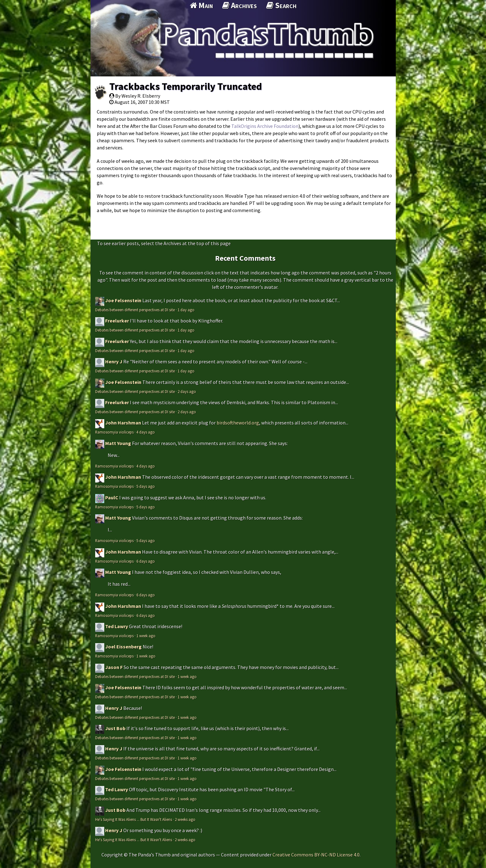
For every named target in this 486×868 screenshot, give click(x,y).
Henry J (114, 361)
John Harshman (123, 423)
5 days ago (146, 486)
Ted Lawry (117, 626)
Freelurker (117, 321)
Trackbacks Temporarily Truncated (186, 86)
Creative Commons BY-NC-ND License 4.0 (316, 855)
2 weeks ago (185, 819)
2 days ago (187, 391)
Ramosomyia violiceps (114, 432)
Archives (240, 5)
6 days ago (146, 561)
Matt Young (118, 443)
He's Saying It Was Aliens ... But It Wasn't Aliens (134, 819)
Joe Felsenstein (123, 300)
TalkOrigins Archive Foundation (265, 126)
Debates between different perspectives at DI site (135, 310)
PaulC (112, 497)
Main (201, 5)
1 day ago (186, 310)
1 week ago (146, 636)
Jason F (114, 667)
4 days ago (146, 432)
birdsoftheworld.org (238, 423)
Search (281, 5)
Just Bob (115, 728)
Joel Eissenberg (123, 647)
